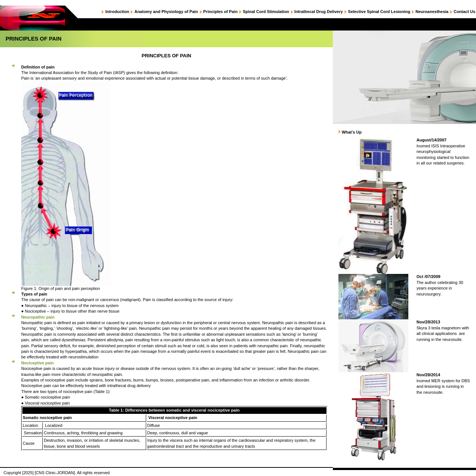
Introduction (117, 12)
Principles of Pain (221, 12)
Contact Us (464, 12)
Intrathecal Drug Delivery (319, 12)
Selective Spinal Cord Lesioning (379, 12)
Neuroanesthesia (432, 12)
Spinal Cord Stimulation (266, 12)
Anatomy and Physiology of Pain (166, 12)
